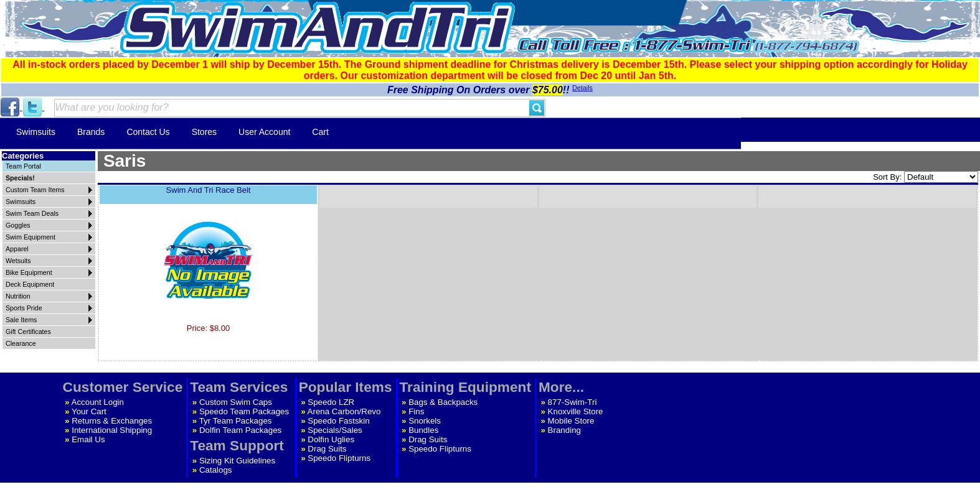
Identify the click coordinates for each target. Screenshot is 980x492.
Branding (564, 430)
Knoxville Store (576, 411)
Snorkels (425, 421)
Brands (91, 132)
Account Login (98, 402)
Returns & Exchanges (112, 421)
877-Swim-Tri (572, 402)
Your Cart (89, 411)
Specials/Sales (335, 430)
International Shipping (112, 430)
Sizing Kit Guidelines (237, 461)
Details (582, 88)
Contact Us (148, 132)
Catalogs (216, 470)
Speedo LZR (331, 402)
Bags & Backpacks (443, 402)
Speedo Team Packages (244, 411)
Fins (416, 411)
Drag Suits (327, 449)
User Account (264, 132)
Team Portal (23, 166)
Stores (204, 132)
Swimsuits (36, 132)
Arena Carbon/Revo (344, 411)
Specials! (20, 178)
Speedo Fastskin (338, 421)
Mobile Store (571, 421)
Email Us (88, 439)
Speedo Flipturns (339, 458)
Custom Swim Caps (236, 402)
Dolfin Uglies (331, 439)
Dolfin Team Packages (240, 430)
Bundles (423, 430)
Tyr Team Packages (236, 421)
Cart (320, 132)
